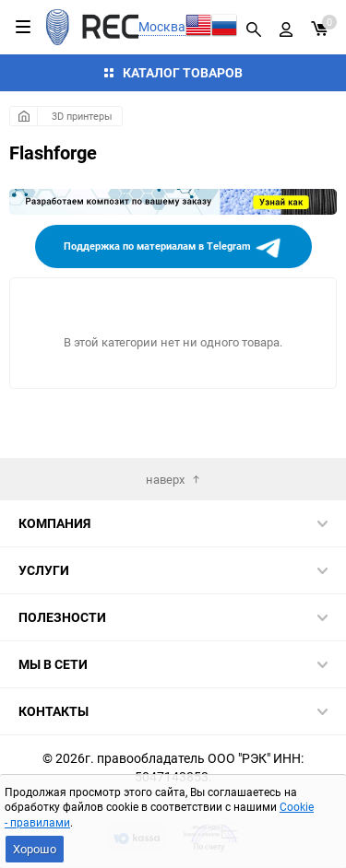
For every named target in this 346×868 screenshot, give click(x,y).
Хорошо (35, 849)
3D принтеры (82, 116)
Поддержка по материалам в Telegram (173, 247)
